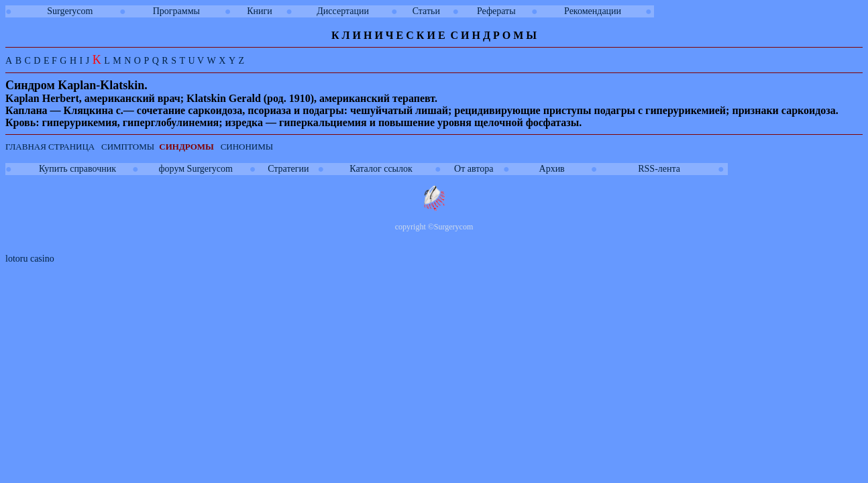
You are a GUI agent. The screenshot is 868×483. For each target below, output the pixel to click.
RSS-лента (659, 169)
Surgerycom (70, 11)
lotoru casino (30, 259)
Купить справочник (77, 169)
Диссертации (343, 11)
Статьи (426, 11)
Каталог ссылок (381, 169)
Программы (176, 11)
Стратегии (288, 169)
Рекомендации (593, 11)
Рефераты (496, 11)
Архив (552, 169)
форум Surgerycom (196, 169)
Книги (260, 11)
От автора (474, 169)
